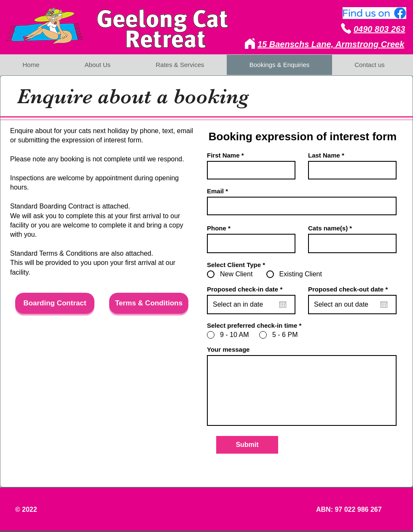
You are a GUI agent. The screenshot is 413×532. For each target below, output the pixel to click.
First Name (223, 155)
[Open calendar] (283, 305)
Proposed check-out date (350, 289)
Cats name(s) (328, 228)
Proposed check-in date (246, 289)
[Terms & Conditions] (149, 303)
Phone (217, 228)
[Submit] (247, 445)
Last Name (324, 155)
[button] (102, 408)
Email (215, 191)
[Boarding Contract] (55, 303)
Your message (228, 349)
